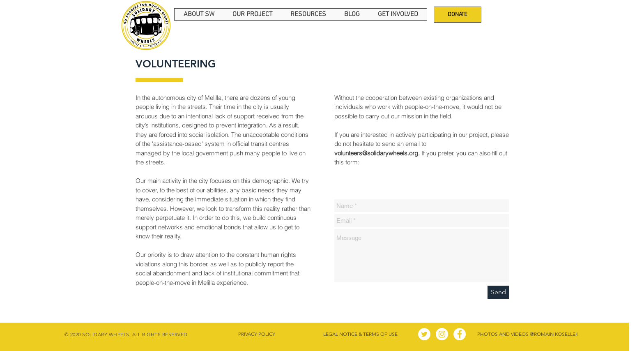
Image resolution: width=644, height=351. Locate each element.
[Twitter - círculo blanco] (424, 334)
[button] (199, 14)
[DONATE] (458, 15)
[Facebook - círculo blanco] (460, 334)
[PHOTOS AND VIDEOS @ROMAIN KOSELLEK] (528, 334)
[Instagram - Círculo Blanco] (442, 334)
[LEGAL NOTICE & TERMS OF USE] (360, 334)
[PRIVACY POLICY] (256, 334)
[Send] (498, 292)
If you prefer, (395, 153)
